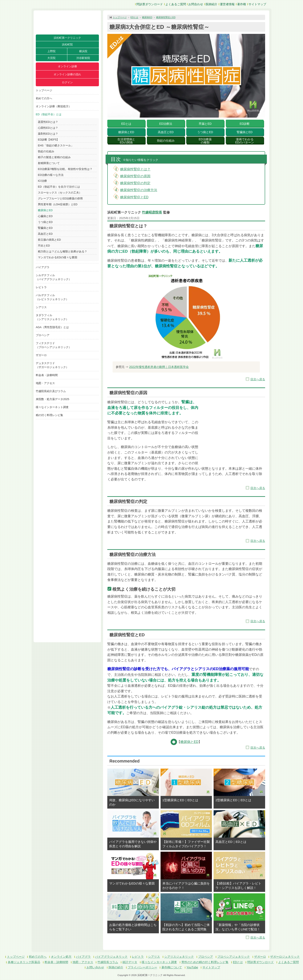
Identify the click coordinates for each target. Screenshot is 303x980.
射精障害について (49, 163)
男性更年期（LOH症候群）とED (58, 204)
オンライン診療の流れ (67, 74)
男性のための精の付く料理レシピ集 (205, 962)
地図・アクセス (45, 383)
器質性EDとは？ (48, 122)
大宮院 (51, 58)
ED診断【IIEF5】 (49, 140)
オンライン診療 (67, 66)
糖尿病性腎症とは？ (135, 169)
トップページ (44, 90)
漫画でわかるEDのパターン (245, 141)
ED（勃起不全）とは (49, 114)
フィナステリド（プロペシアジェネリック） (54, 345)
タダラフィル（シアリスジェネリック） (52, 317)
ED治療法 (166, 124)
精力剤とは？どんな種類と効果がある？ (62, 251)
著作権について (172, 967)
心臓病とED (45, 216)
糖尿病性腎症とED (166, 17)
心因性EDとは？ (48, 128)
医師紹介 (211, 4)
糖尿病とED (45, 210)
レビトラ (41, 287)
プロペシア (43, 335)
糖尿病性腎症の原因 (135, 176)
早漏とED (205, 124)
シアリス (41, 307)
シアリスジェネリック (179, 957)
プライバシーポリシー (142, 967)
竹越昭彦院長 (152, 212)
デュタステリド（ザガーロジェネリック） (52, 365)
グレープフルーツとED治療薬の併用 (60, 198)
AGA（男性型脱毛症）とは (52, 327)
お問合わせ (196, 4)
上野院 (51, 51)
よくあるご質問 (176, 4)
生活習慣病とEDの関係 (126, 141)
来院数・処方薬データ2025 (52, 399)
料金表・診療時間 (47, 375)
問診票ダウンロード (150, 4)
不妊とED (44, 246)
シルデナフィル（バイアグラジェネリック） (54, 277)
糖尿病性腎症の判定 (135, 183)
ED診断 (245, 124)
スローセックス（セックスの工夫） (60, 193)
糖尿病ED (147, 17)
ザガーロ (41, 355)
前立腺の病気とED (49, 240)
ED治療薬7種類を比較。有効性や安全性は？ (65, 169)
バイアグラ (43, 267)
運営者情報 (227, 4)
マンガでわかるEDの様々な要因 (58, 257)
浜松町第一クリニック (67, 38)
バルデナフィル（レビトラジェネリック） (52, 297)
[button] (234, 431)
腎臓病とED (45, 228)
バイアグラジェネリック (111, 957)
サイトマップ (257, 4)
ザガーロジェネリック (285, 957)
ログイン (67, 82)
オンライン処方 (61, 957)
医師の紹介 (116, 967)
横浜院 (83, 51)
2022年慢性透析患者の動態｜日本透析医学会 (159, 367)
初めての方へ (44, 98)
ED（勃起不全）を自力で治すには (59, 187)
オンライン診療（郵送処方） (54, 106)
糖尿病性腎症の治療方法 (139, 190)
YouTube (192, 967)
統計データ (130, 962)
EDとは (134, 17)
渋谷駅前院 (83, 58)
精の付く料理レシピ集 (49, 415)
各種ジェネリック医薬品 (24, 962)
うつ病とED (45, 222)
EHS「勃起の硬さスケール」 (56, 145)
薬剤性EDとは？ (48, 134)
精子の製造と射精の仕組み (54, 157)
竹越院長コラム (108, 962)
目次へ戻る (258, 379)
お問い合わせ (95, 967)
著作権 (242, 4)
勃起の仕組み (46, 151)
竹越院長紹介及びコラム (51, 391)
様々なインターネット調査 (52, 407)
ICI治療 (42, 181)
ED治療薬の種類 (205, 141)
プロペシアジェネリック (234, 957)
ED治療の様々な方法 (51, 175)
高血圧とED (45, 234)
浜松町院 (67, 44)
